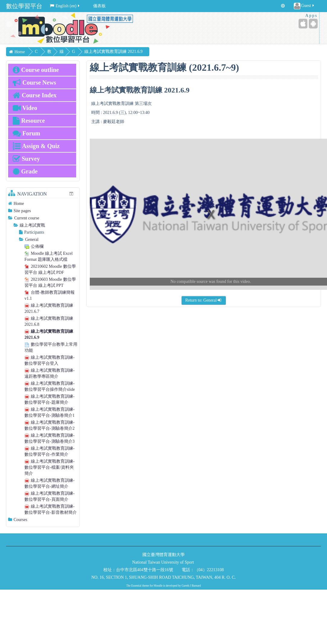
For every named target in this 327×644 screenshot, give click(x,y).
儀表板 (99, 6)
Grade (25, 171)
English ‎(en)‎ (65, 6)
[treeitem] (43, 204)
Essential (136, 586)
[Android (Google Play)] (313, 24)
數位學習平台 (24, 6)
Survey (26, 159)
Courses (20, 520)
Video (25, 108)
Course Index (35, 95)
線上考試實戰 (32, 225)
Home (19, 204)
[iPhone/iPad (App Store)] (303, 24)
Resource (29, 121)
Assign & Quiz (36, 146)
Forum (26, 133)
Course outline (36, 70)
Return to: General (204, 300)
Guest (304, 6)
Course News (34, 83)
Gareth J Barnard (191, 586)
